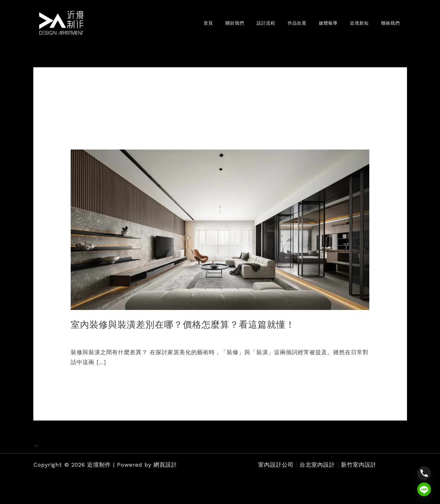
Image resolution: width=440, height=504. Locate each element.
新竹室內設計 (359, 467)
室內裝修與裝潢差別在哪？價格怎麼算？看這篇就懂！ (187, 327)
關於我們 (218, 24)
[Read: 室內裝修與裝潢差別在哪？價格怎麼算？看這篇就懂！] (220, 232)
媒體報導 (320, 24)
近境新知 (355, 24)
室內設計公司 (276, 467)
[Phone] (424, 473)
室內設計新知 (88, 339)
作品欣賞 (286, 24)
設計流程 (252, 24)
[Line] (424, 489)
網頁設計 (165, 467)
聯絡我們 (389, 24)
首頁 (188, 24)
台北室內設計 (317, 467)
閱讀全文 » (85, 383)
